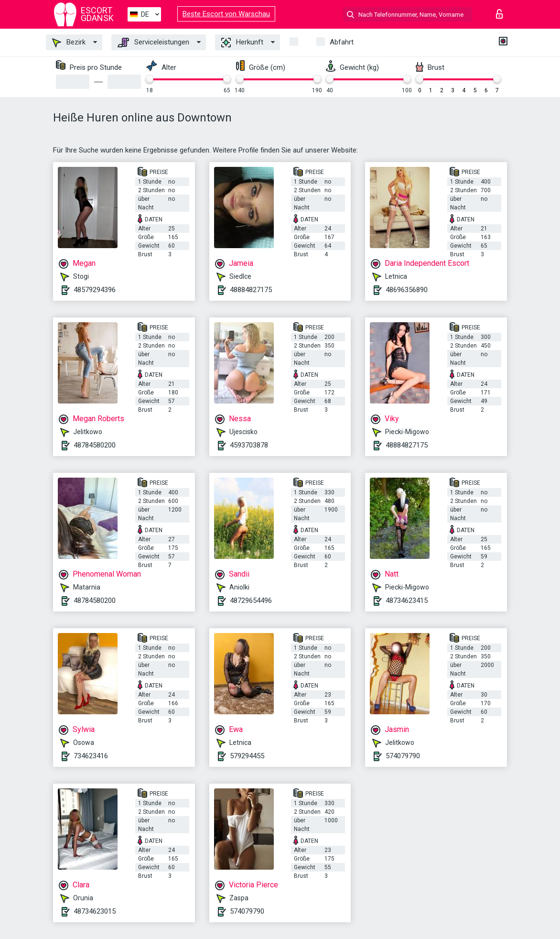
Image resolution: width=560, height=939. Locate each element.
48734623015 (95, 911)
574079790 (403, 756)
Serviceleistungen (153, 43)
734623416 (91, 756)
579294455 (247, 756)
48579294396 (95, 290)
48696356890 (407, 290)
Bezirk (69, 43)
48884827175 (251, 290)
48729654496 (251, 601)
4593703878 (249, 445)
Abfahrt (342, 42)
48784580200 (95, 445)
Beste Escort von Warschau (226, 14)
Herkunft (242, 43)
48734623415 (407, 601)
